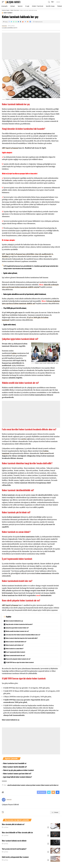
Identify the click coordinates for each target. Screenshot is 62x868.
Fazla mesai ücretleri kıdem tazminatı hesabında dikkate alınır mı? (23, 635)
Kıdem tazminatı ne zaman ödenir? (15, 648)
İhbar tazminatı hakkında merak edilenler (14, 841)
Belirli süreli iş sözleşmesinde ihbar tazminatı (15, 857)
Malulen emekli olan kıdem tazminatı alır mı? (17, 631)
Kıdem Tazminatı (8, 13)
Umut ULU (4, 26)
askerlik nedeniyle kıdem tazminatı (16, 785)
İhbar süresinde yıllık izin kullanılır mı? (13, 824)
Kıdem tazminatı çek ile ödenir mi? (15, 645)
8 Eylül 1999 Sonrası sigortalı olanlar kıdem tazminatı (20, 662)
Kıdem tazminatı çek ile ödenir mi (50, 785)
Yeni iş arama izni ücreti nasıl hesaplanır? (14, 849)
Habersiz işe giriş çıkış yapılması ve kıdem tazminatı (18, 770)
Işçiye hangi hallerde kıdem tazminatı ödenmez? (18, 777)
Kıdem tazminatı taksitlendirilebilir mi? (16, 642)
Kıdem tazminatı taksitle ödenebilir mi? (15, 767)
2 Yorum (55, 812)
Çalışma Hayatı (13, 2)
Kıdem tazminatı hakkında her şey (14, 621)
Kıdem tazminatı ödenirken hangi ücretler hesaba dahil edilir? (22, 638)
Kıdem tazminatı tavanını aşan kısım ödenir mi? (17, 774)
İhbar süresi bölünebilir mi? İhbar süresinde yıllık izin (17, 833)
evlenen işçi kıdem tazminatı (33, 785)
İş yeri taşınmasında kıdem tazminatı (16, 652)
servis (24, 439)
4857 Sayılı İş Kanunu (10, 148)
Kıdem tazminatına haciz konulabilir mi (15, 763)
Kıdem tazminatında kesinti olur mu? (15, 655)
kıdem (14, 353)
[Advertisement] (31, 46)
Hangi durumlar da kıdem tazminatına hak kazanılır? (19, 624)
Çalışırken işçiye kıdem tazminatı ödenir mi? (17, 628)
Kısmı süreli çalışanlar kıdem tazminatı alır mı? (18, 659)
